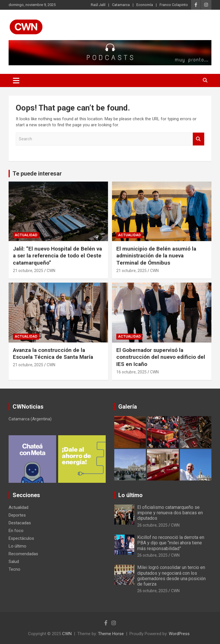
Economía (145, 5)
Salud (14, 562)
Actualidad (26, 235)
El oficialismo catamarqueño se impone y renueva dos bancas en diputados (170, 513)
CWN (51, 271)
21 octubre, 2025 (28, 271)
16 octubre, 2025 (131, 372)
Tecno (14, 569)
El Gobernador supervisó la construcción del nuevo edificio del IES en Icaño (161, 357)
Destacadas (20, 523)
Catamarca (121, 5)
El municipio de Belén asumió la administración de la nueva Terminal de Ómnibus (156, 256)
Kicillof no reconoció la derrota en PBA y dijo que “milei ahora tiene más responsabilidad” (171, 543)
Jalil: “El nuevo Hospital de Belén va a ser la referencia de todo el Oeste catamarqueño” (57, 256)
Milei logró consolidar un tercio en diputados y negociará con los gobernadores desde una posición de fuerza (171, 576)
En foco (16, 531)
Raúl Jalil (98, 5)
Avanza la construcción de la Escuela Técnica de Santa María (53, 354)
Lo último (17, 546)
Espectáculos (21, 538)
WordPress (179, 634)
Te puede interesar (37, 174)
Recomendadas (23, 554)
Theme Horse (111, 634)
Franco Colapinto (174, 5)
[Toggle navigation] (16, 80)
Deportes (17, 515)
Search (199, 139)
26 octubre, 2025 (152, 525)
